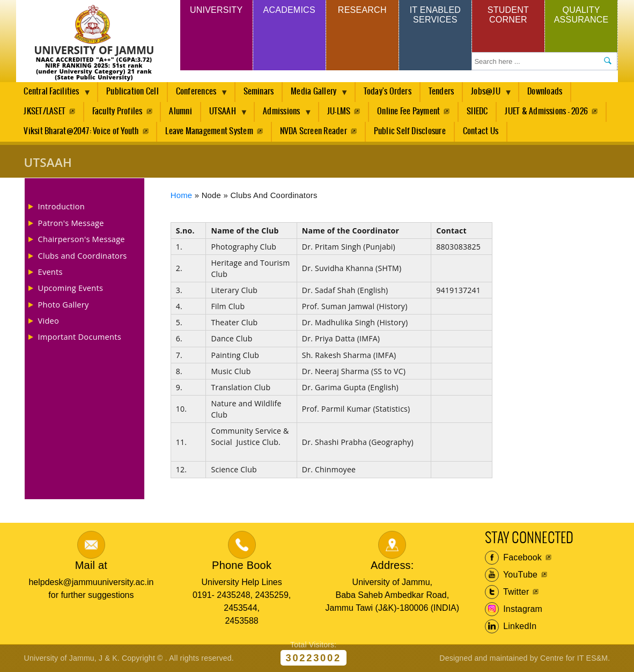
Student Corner (508, 15)
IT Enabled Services (435, 15)
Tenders (441, 92)
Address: (392, 565)
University (216, 10)
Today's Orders (388, 92)
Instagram (514, 609)
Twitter (507, 592)
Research (362, 10)
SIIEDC (477, 111)
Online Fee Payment (408, 111)
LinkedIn (511, 626)
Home (182, 195)
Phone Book (242, 565)
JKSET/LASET (45, 111)
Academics (289, 10)
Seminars (259, 92)
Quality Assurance (581, 15)
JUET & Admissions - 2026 (546, 111)
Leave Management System (209, 131)
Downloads (545, 92)
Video (49, 320)
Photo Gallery (64, 304)
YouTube (511, 575)
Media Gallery (315, 94)
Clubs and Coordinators (83, 255)
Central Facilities (54, 94)
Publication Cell (132, 92)
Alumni (180, 111)
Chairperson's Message (82, 239)
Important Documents (80, 337)
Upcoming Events (71, 288)
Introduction (61, 206)
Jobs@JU (488, 94)
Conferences (198, 94)
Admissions (283, 114)
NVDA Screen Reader (314, 131)
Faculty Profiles (117, 111)
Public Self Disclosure (410, 131)
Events (50, 272)
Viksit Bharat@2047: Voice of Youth (81, 131)
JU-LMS (339, 111)
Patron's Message (71, 223)
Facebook (514, 558)
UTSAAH (225, 114)
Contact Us (481, 131)
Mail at (91, 565)
